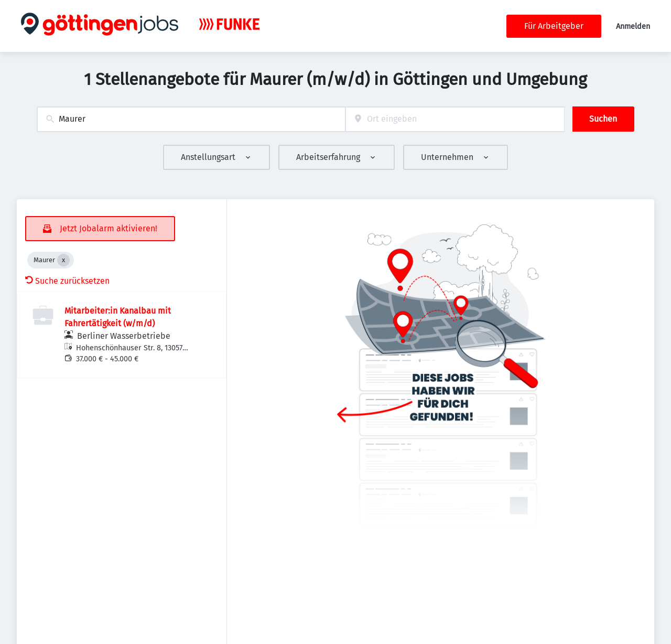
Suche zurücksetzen (67, 281)
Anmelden (633, 26)
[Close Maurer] (63, 260)
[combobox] (191, 119)
